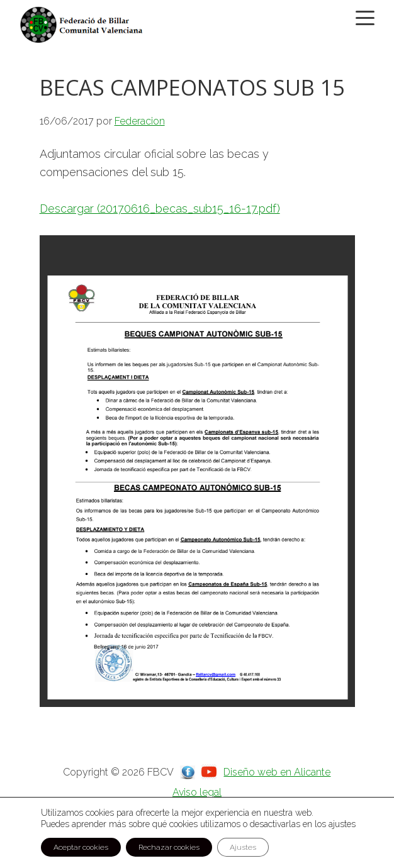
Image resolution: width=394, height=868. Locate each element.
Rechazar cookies (169, 847)
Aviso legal (197, 792)
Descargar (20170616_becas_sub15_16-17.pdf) (160, 209)
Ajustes (243, 847)
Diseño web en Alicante (277, 772)
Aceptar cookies (81, 847)
